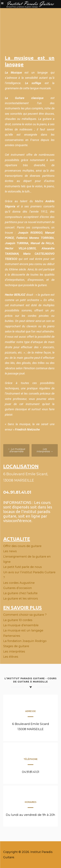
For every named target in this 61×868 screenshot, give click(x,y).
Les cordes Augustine (19, 583)
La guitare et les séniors (21, 599)
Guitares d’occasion (18, 588)
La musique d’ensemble (16, 450)
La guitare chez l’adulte (20, 593)
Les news (10, 551)
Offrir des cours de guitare (22, 546)
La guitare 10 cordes (18, 620)
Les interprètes (45, 450)
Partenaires (12, 636)
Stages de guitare (16, 646)
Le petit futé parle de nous (23, 567)
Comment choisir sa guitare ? (25, 615)
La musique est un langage (23, 630)
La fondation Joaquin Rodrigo (25, 641)
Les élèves (11, 657)
